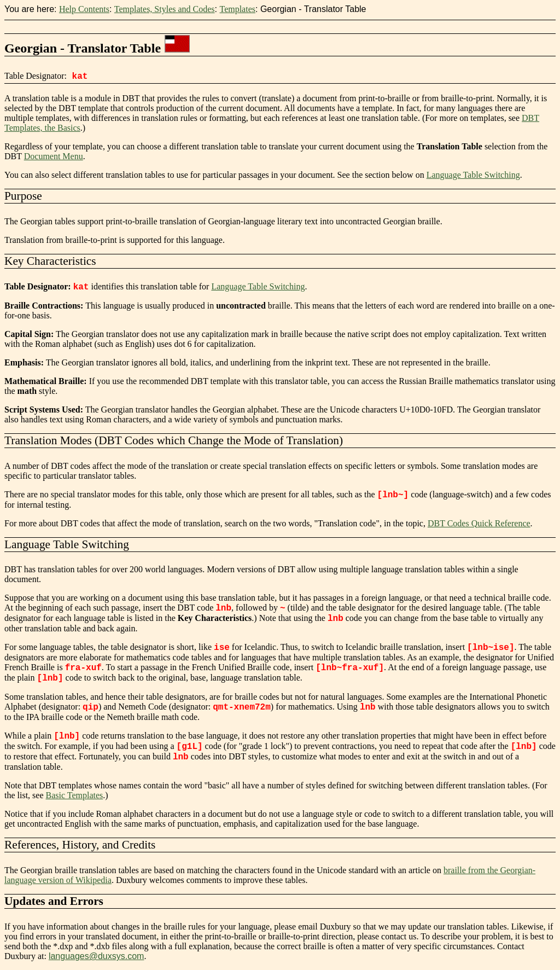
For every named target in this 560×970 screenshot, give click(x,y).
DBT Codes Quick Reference (479, 523)
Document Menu (54, 156)
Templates (237, 9)
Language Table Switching (473, 175)
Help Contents (84, 9)
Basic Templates (75, 795)
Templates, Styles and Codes (165, 9)
